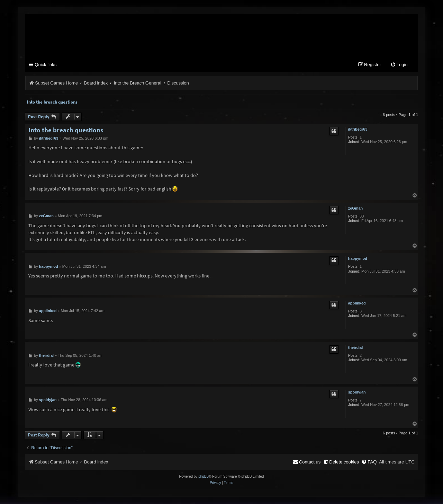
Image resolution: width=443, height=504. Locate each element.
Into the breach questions (52, 102)
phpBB (204, 477)
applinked (357, 303)
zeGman (355, 209)
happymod (358, 259)
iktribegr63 (358, 130)
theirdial (355, 348)
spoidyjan (357, 392)
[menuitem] (399, 66)
